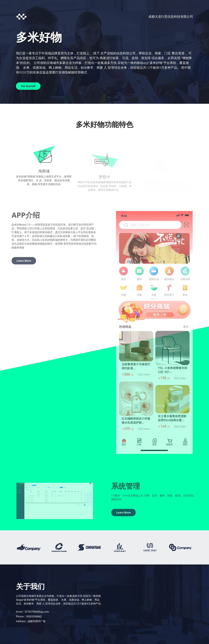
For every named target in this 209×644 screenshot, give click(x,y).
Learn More (15, 261)
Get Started (28, 86)
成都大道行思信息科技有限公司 (171, 16)
